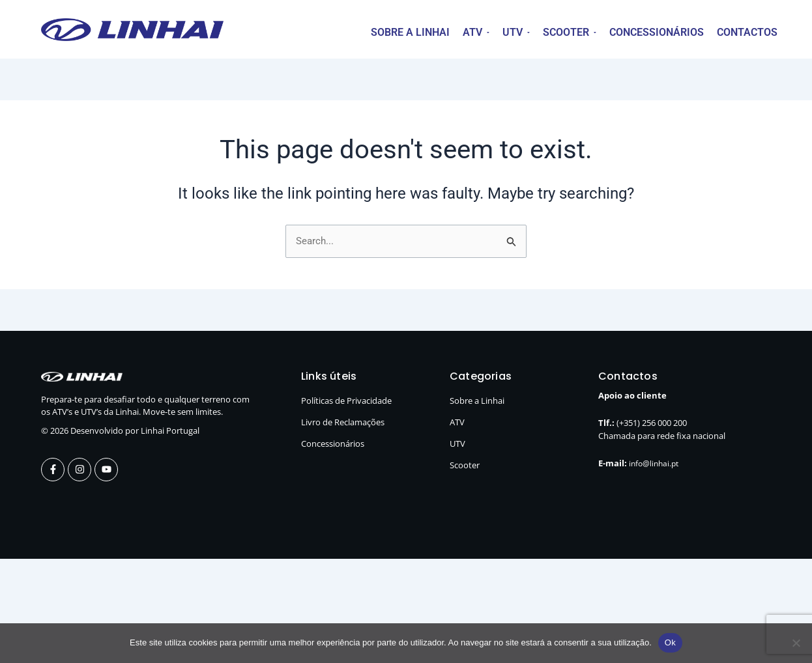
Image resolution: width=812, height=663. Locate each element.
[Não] (796, 643)
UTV (457, 444)
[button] (476, 33)
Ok (670, 642)
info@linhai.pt (656, 464)
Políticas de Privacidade (346, 401)
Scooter (465, 466)
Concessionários (333, 444)
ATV (457, 423)
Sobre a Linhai (477, 401)
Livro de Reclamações (343, 423)
